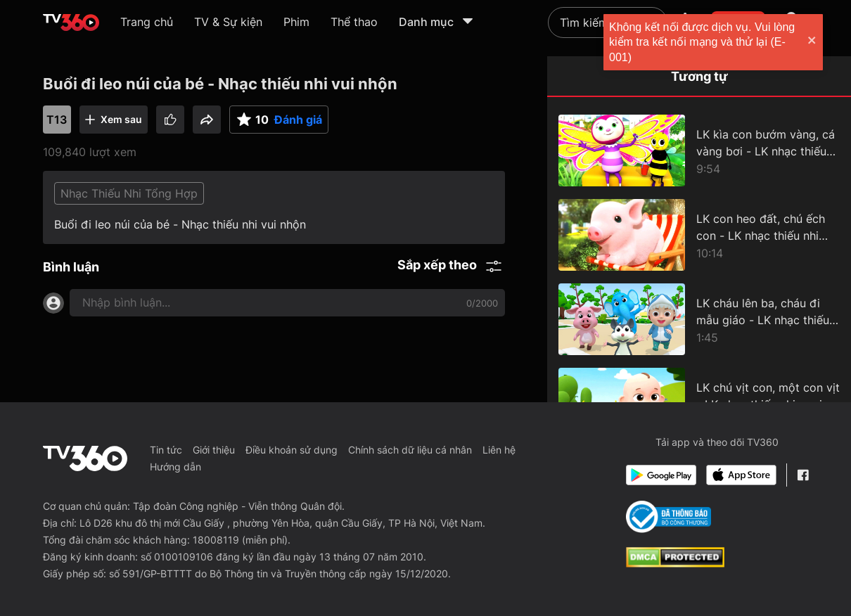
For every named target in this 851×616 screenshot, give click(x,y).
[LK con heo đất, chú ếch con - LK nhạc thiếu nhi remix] (699, 235)
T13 (57, 120)
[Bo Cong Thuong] (668, 517)
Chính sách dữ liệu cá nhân (410, 450)
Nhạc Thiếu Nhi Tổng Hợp (129, 193)
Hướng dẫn (175, 467)
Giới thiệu (214, 450)
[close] (826, 42)
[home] (71, 23)
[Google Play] (661, 475)
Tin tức (166, 450)
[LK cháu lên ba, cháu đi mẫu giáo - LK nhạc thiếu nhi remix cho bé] (699, 319)
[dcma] (675, 563)
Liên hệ (499, 450)
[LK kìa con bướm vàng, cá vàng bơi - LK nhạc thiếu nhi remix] (699, 150)
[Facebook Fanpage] (803, 475)
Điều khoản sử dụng (292, 450)
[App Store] (741, 475)
